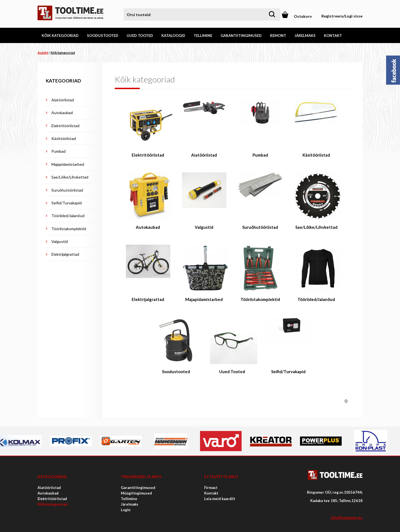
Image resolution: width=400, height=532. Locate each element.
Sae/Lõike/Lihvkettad (70, 177)
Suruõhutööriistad (67, 190)
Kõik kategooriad (63, 53)
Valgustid (60, 241)
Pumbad (58, 151)
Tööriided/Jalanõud (68, 216)
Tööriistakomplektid (69, 229)
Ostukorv (303, 16)
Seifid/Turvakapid (67, 203)
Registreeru (332, 16)
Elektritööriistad (65, 126)
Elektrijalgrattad (65, 254)
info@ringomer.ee (347, 518)
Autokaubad (62, 113)
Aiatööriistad (63, 100)
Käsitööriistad (64, 138)
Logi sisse (354, 16)
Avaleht (43, 53)
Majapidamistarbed (68, 164)
